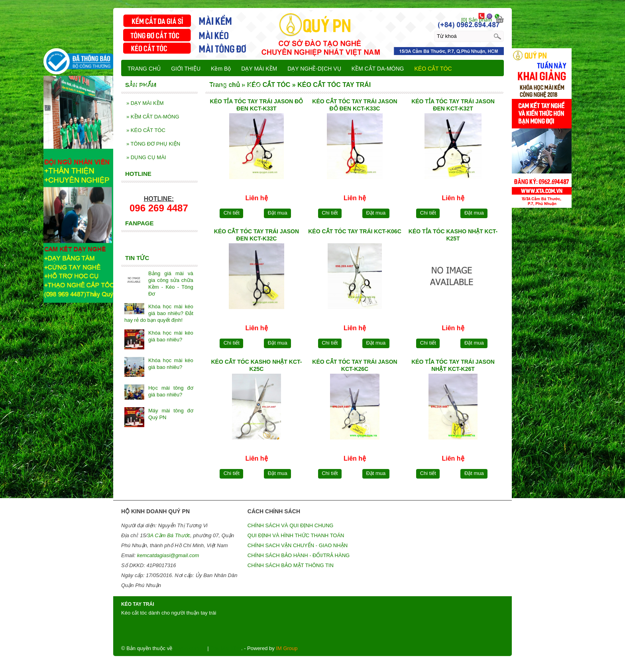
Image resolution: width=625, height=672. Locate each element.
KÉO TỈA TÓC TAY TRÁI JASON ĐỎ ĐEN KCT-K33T (257, 105)
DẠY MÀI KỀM (145, 103)
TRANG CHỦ (144, 69)
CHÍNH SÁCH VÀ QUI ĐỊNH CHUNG (291, 525)
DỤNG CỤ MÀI (146, 157)
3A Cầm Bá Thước (169, 535)
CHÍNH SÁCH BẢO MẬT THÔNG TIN (291, 565)
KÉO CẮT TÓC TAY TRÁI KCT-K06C (355, 231)
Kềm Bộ (221, 69)
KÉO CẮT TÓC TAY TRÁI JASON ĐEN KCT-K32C (256, 235)
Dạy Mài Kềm (226, 648)
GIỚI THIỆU (186, 69)
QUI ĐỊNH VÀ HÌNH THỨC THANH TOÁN (296, 535)
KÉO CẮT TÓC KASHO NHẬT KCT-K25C (256, 365)
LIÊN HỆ (251, 86)
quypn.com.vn (190, 648)
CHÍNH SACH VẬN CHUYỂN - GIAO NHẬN (298, 545)
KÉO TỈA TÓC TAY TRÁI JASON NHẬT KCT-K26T (453, 365)
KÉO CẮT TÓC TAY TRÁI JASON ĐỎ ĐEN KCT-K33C (355, 105)
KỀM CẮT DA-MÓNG (153, 117)
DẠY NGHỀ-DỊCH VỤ (314, 69)
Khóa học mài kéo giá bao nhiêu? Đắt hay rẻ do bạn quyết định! (159, 313)
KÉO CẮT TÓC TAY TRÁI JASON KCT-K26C (355, 365)
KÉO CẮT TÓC (146, 130)
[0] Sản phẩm (477, 20)
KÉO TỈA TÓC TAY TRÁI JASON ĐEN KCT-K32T (453, 105)
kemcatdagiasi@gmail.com (168, 555)
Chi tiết (232, 213)
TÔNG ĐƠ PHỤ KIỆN (153, 144)
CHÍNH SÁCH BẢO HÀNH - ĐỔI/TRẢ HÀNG (299, 555)
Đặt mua (278, 213)
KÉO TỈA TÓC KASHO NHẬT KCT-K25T (453, 235)
